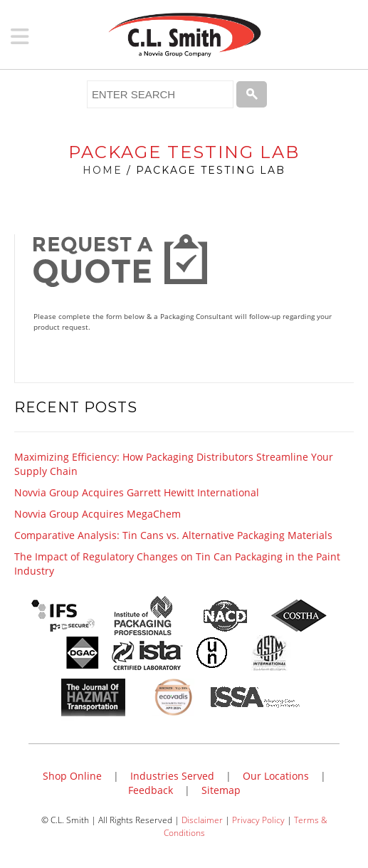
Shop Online (72, 776)
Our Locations (276, 776)
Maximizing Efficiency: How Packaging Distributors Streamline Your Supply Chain (174, 464)
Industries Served (172, 776)
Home (102, 170)
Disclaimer (202, 820)
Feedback (151, 790)
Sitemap (221, 790)
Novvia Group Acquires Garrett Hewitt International (137, 492)
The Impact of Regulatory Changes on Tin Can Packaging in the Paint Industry (177, 564)
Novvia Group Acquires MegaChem (98, 514)
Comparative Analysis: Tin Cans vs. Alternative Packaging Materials (173, 535)
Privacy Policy (258, 820)
